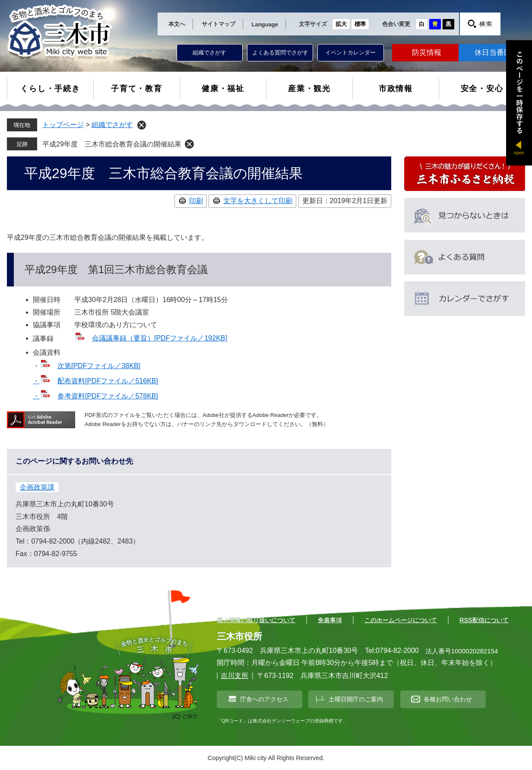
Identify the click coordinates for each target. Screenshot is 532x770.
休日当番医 (493, 52)
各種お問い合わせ (448, 699)
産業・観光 (309, 89)
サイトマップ (218, 24)
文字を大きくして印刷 (258, 201)
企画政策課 (37, 487)
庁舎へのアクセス (264, 699)
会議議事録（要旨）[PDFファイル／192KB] (160, 338)
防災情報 (427, 52)
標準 (360, 24)
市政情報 (396, 89)
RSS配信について (484, 620)
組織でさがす (209, 52)
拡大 (341, 24)
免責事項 (330, 620)
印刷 (196, 201)
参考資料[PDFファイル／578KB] (108, 396)
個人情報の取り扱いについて (256, 620)
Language (265, 24)
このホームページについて (401, 620)
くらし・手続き (50, 89)
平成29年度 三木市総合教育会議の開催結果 (112, 144)
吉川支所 (234, 676)
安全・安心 (482, 89)
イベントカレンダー (350, 52)
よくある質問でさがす (280, 52)
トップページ (63, 125)
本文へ (177, 24)
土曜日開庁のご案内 (356, 699)
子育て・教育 (137, 89)
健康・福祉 (223, 89)
